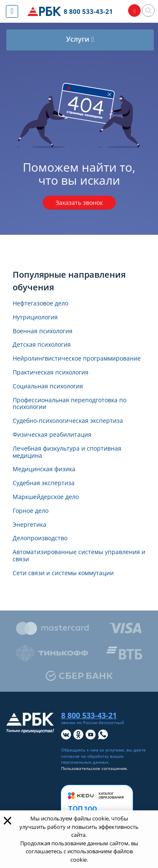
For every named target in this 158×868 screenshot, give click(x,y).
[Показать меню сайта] (12, 11)
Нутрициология (35, 317)
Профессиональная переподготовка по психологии (70, 404)
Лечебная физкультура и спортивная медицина (67, 452)
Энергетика (29, 525)
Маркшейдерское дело (46, 497)
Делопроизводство (40, 538)
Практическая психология (51, 373)
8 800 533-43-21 (88, 11)
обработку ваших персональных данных (92, 759)
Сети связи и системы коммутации (63, 573)
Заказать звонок (79, 203)
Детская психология (42, 345)
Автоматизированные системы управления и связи (79, 556)
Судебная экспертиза (44, 483)
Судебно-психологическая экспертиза (68, 421)
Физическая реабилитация (52, 435)
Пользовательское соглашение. (95, 768)
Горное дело (31, 511)
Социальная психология (48, 386)
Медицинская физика (44, 469)
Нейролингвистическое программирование (77, 359)
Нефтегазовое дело (40, 304)
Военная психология (43, 331)
